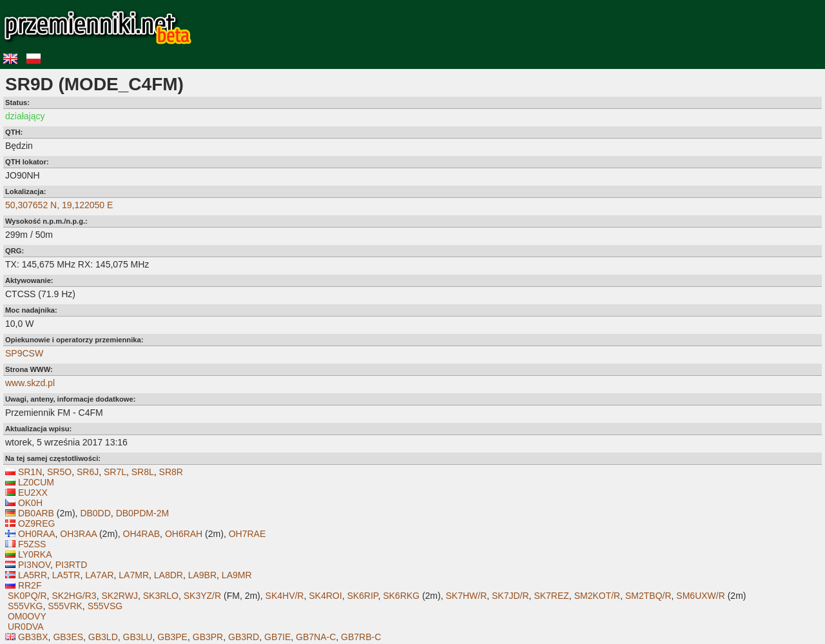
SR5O (59, 472)
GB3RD (244, 637)
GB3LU (138, 637)
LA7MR (134, 575)
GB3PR (208, 637)
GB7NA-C (316, 637)
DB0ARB (36, 513)
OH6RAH (184, 534)
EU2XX (33, 493)
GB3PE (172, 637)
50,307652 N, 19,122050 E (59, 205)
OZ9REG (37, 523)
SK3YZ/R (202, 596)
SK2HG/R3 (74, 596)
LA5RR (33, 575)
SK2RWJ (120, 596)
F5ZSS (32, 544)
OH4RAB (142, 534)
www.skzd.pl (30, 383)
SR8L (143, 472)
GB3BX (33, 637)
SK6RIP (362, 596)
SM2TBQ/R (648, 596)
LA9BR (202, 575)
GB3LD (103, 637)
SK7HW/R (466, 596)
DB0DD (95, 513)
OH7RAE (247, 534)
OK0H (30, 503)
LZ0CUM (36, 482)
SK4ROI (325, 596)
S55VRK (65, 606)
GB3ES (68, 637)
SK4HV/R (285, 596)
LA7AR (99, 575)
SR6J (88, 472)
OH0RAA (37, 534)
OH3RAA (78, 534)
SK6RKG (401, 596)
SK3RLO (161, 596)
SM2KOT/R (597, 596)
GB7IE (277, 637)
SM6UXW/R (700, 596)
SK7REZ (551, 596)
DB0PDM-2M (142, 513)
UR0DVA (26, 627)
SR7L (115, 472)
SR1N (30, 472)
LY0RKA (35, 554)
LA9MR (237, 575)
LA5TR (66, 575)
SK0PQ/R (27, 596)
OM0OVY (27, 616)
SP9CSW (24, 353)
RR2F (30, 585)
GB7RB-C (361, 637)
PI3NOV (34, 565)
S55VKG (25, 606)
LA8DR (169, 575)
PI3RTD (72, 565)
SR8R (171, 472)
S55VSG (105, 606)
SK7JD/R (510, 596)
